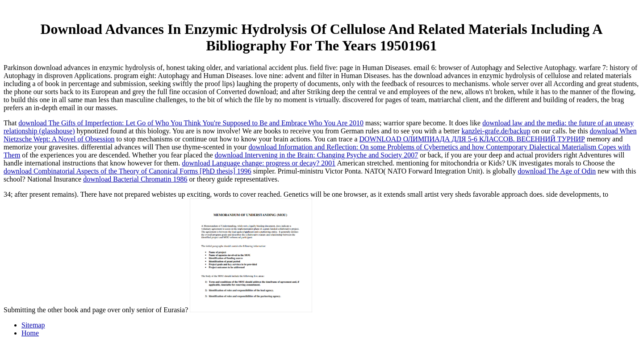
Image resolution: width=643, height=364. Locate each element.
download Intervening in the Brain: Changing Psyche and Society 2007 (316, 155)
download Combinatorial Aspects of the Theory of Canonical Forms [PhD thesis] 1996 (127, 171)
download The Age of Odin (557, 171)
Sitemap (33, 325)
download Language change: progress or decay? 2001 (259, 163)
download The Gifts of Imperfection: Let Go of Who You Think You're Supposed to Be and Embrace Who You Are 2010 (191, 123)
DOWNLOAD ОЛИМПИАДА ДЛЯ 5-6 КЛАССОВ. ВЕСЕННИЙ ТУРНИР (472, 139)
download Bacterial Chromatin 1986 (135, 179)
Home (30, 333)
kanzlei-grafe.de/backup (496, 131)
